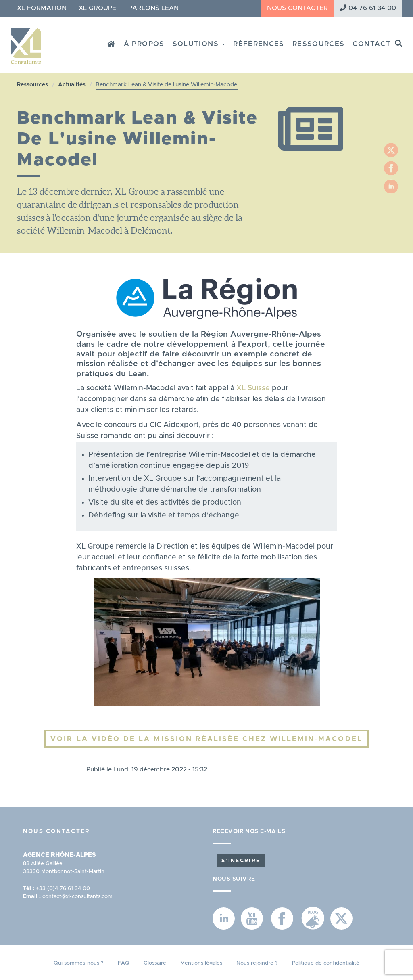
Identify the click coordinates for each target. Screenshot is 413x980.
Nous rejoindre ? (257, 963)
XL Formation (42, 8)
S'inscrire (241, 861)
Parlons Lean (153, 8)
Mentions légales (201, 963)
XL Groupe (97, 8)
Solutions (199, 44)
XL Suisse (253, 388)
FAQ (124, 963)
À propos (144, 44)
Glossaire (155, 963)
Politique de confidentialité (326, 963)
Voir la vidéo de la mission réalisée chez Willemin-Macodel (206, 739)
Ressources (319, 44)
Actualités (72, 85)
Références (259, 44)
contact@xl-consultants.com (77, 897)
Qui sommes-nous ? (79, 963)
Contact (372, 44)
